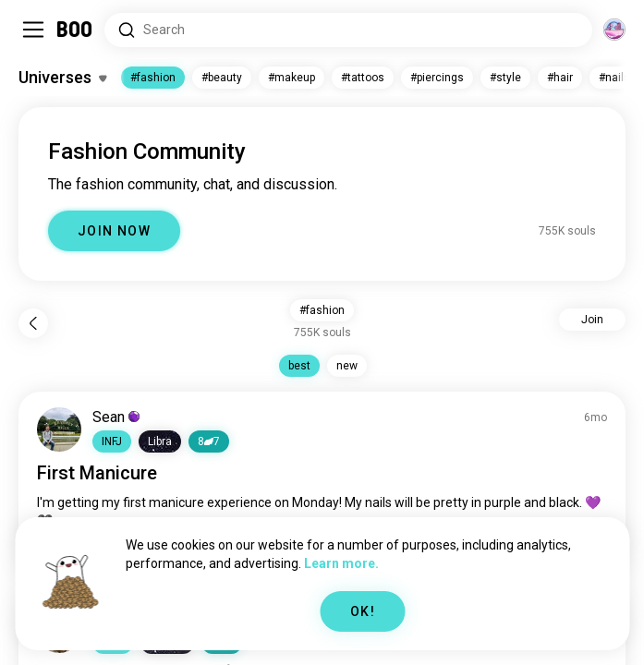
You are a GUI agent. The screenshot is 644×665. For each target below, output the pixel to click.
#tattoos (363, 78)
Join (592, 320)
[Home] (75, 30)
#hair (560, 78)
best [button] (299, 366)
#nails (614, 78)
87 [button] (209, 441)
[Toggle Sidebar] (33, 30)
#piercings (437, 78)
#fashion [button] (322, 310)
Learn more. (341, 563)
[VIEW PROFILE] (59, 429)
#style (505, 78)
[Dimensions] (614, 30)
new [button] (347, 366)
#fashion (153, 78)
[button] (112, 441)
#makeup (292, 78)
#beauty (222, 78)
